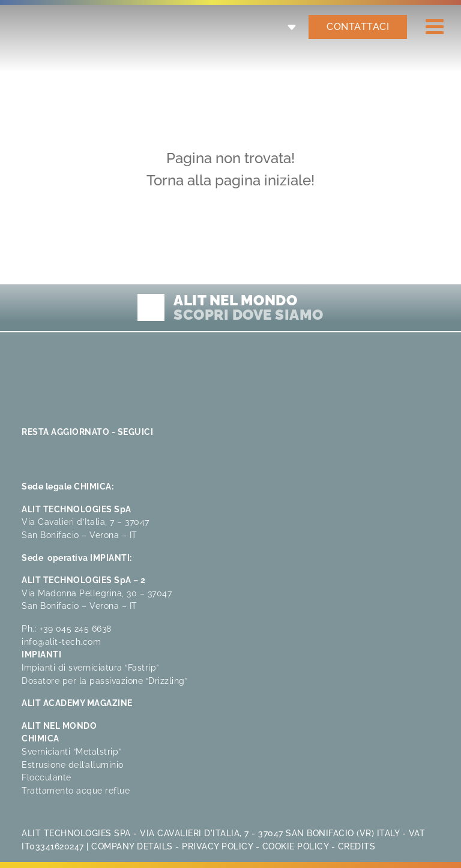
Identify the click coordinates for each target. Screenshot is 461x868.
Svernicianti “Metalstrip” (71, 751)
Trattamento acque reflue (76, 790)
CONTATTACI (358, 27)
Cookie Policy (296, 846)
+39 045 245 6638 (76, 628)
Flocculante (47, 777)
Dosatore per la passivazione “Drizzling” (104, 681)
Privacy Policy (217, 846)
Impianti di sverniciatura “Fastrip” (90, 667)
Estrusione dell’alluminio (73, 765)
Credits (357, 846)
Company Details (132, 846)
